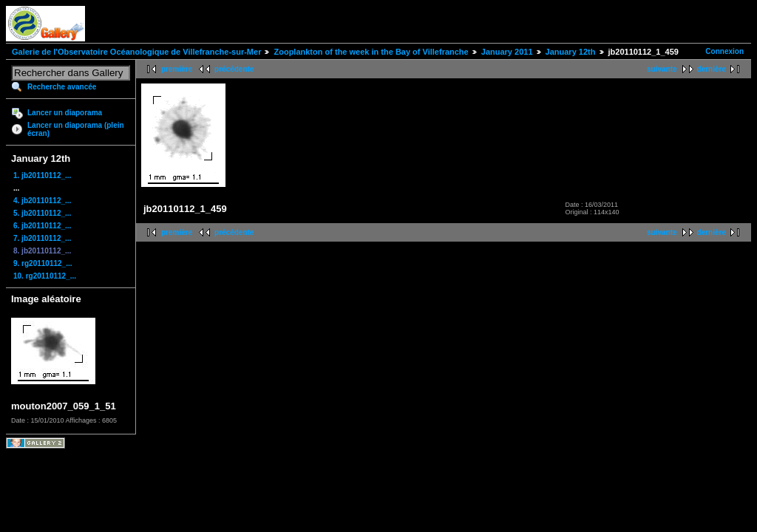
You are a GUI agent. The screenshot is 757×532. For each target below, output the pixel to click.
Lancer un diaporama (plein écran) (76, 129)
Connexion (724, 51)
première (177, 69)
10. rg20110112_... (45, 276)
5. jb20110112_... (42, 213)
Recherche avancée (62, 87)
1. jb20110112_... (42, 175)
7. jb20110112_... (42, 238)
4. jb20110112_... (42, 201)
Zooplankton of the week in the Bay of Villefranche (371, 52)
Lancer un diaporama (65, 113)
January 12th (571, 52)
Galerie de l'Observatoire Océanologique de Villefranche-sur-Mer (136, 52)
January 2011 (507, 52)
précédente (234, 69)
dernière (712, 69)
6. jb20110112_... (42, 226)
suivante (662, 69)
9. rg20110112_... (43, 263)
